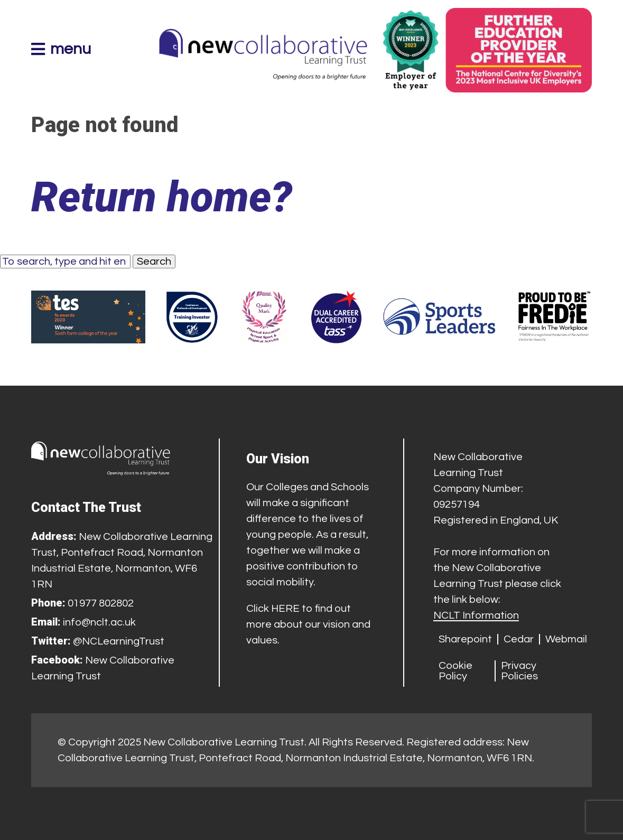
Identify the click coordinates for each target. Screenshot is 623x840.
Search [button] (154, 262)
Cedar (519, 639)
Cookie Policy (455, 671)
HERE (285, 609)
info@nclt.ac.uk (99, 622)
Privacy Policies (519, 671)
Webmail (566, 639)
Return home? (162, 197)
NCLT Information (476, 615)
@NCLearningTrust (119, 641)
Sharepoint (465, 639)
